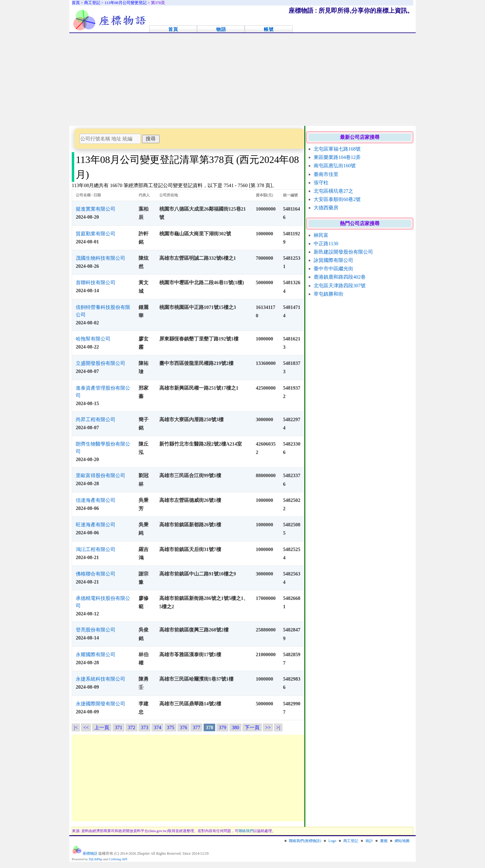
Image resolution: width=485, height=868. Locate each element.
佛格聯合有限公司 (96, 574)
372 (131, 727)
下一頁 (252, 727)
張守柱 (321, 183)
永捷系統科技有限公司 (101, 679)
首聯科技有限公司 (96, 282)
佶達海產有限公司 (96, 500)
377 (196, 727)
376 (183, 727)
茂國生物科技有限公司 (101, 258)
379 (222, 727)
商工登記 (351, 841)
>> (268, 727)
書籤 (384, 841)
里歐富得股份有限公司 (101, 475)
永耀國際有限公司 (96, 654)
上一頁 (102, 727)
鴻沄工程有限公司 (96, 549)
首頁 (173, 29)
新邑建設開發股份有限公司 (343, 252)
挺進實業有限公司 (96, 209)
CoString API (118, 859)
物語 (221, 29)
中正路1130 (326, 244)
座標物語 (90, 853)
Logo (332, 841)
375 (170, 727)
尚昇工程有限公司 (96, 419)
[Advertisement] (242, 79)
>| (278, 727)
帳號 (269, 29)
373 (144, 727)
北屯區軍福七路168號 (337, 149)
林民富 (321, 235)
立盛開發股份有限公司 (101, 363)
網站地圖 (402, 841)
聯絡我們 (246, 831)
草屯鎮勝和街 (328, 294)
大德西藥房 (326, 208)
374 (157, 727)
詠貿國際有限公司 (333, 260)
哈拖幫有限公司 (93, 339)
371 (118, 727)
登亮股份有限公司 (96, 630)
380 (235, 727)
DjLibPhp (95, 859)
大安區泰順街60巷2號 (337, 199)
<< (86, 727)
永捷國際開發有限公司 (101, 704)
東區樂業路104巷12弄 (337, 157)
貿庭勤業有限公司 (96, 234)
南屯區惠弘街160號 (335, 166)
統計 (369, 841)
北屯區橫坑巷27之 (333, 191)
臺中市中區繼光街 (333, 269)
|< (76, 727)
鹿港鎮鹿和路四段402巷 (340, 277)
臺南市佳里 (326, 174)
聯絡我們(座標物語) (305, 841)
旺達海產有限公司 (96, 525)
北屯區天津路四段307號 (340, 286)
